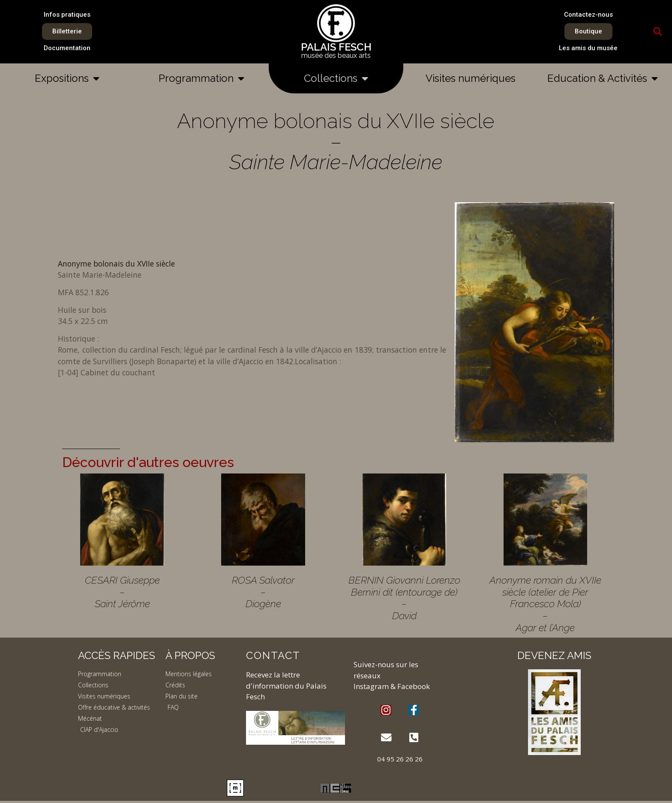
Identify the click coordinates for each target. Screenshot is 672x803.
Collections (336, 78)
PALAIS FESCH (336, 47)
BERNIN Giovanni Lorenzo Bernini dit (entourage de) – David (404, 598)
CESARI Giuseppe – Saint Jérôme (122, 592)
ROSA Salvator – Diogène (263, 592)
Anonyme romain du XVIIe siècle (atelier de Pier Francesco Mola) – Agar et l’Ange (545, 604)
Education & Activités (603, 78)
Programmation (201, 78)
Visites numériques (471, 78)
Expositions (67, 78)
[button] (658, 32)
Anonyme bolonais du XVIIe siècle (116, 264)
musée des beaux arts (336, 55)
